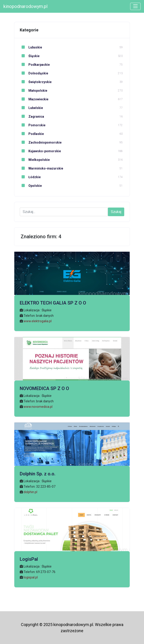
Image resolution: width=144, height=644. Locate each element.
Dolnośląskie (34, 73)
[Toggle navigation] (135, 6)
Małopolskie (34, 91)
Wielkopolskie (35, 160)
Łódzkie (30, 177)
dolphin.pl (30, 492)
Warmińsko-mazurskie (41, 168)
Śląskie (30, 56)
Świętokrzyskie (36, 82)
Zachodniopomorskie (41, 142)
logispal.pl (31, 577)
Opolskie (31, 186)
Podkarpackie (35, 65)
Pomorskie (33, 125)
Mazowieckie (34, 99)
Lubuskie (31, 47)
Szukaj (116, 212)
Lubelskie (31, 108)
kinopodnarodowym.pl (25, 6)
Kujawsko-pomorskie (40, 151)
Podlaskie (32, 134)
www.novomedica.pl (38, 407)
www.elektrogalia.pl (38, 321)
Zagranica (32, 117)
